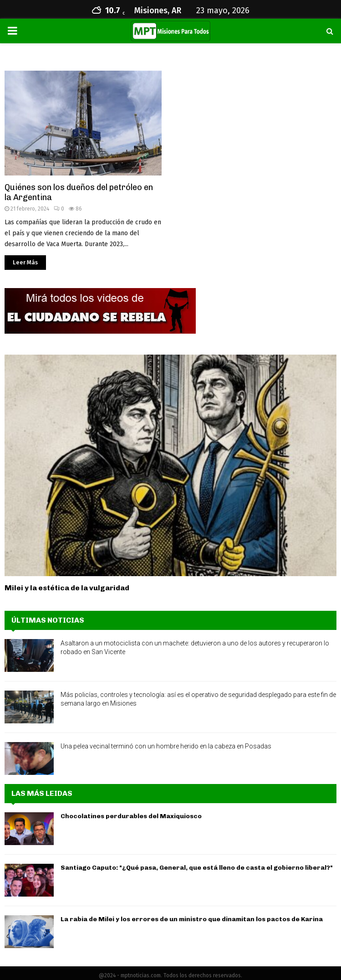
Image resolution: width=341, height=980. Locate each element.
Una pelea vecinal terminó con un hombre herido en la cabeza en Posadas (166, 746)
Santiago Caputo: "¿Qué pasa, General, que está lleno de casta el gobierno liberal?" (197, 868)
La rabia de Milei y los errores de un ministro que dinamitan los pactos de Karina (192, 919)
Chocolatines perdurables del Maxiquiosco (131, 816)
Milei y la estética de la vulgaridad (67, 588)
